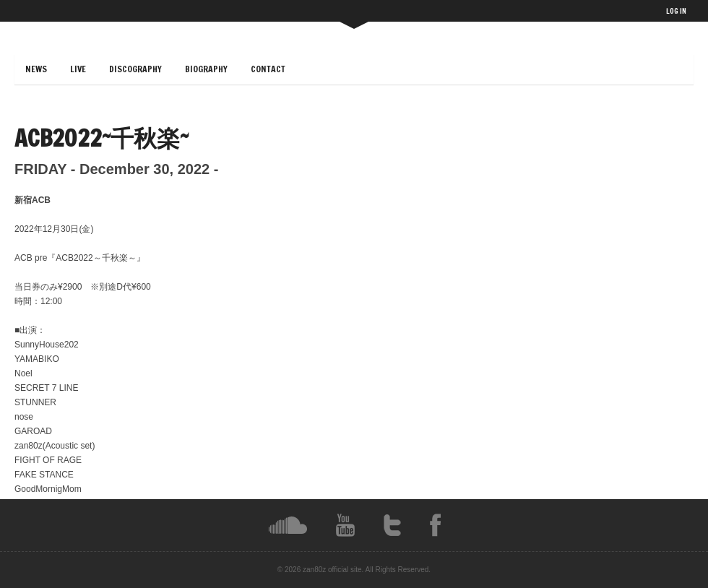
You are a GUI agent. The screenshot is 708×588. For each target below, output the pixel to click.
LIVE (78, 69)
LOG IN (676, 11)
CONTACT (268, 69)
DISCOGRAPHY (135, 69)
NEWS (36, 69)
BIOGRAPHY (206, 69)
